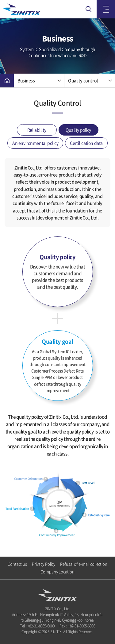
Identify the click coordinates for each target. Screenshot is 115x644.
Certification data (86, 143)
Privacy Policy (44, 564)
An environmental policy (35, 143)
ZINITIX (34, 9)
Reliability (37, 130)
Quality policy (78, 130)
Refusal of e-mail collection (84, 564)
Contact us (17, 564)
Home (7, 80)
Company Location (57, 572)
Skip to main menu (0, 0)
